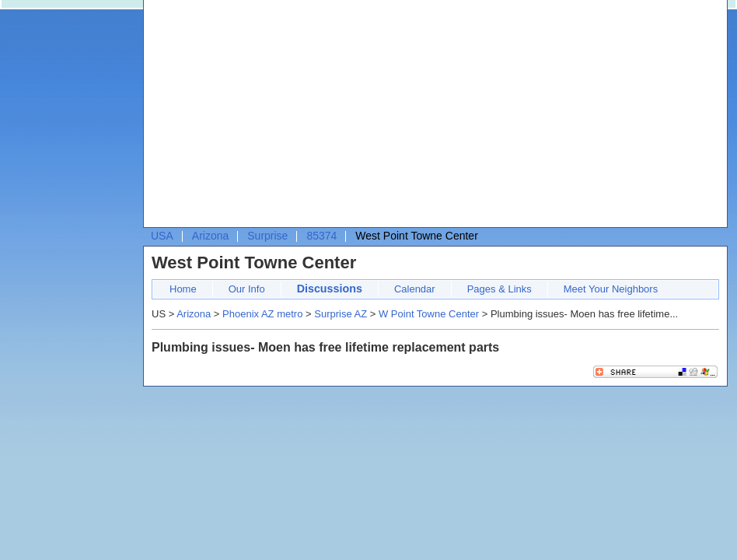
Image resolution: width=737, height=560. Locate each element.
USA (162, 236)
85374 (321, 236)
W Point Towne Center (429, 314)
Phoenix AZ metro (262, 314)
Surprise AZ (341, 314)
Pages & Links (499, 289)
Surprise (267, 236)
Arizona (210, 236)
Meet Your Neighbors (611, 289)
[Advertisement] (420, 117)
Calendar (415, 289)
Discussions (330, 289)
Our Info (247, 289)
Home (183, 289)
